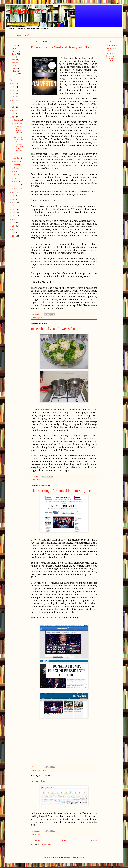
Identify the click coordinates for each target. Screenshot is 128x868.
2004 (14, 229)
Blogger (82, 857)
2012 (14, 203)
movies (14, 65)
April (16, 178)
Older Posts (93, 840)
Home (10, 35)
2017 (14, 114)
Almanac (39, 834)
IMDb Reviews (112, 46)
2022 (14, 97)
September (18, 161)
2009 (14, 213)
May (16, 175)
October (17, 158)
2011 (14, 206)
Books (28, 35)
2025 (14, 87)
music (14, 68)
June (16, 171)
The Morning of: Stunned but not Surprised (62, 491)
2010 (14, 209)
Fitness (14, 46)
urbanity (14, 74)
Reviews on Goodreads (110, 57)
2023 (14, 94)
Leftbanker (26, 11)
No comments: (36, 314)
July (16, 168)
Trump (44, 770)
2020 (14, 104)
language (39, 318)
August (17, 165)
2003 (14, 233)
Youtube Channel (112, 61)
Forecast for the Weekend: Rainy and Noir (61, 47)
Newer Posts (36, 840)
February (17, 185)
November (38, 781)
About (19, 35)
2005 (14, 226)
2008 (14, 216)
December (18, 120)
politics (39, 770)
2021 (14, 100)
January (17, 188)
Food (38, 480)
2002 (14, 236)
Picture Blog (111, 53)
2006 (14, 223)
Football (14, 51)
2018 (14, 110)
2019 (14, 107)
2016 (14, 117)
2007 (14, 219)
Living (14, 57)
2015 (14, 192)
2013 (14, 199)
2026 (14, 84)
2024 (14, 90)
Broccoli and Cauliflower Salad (53, 329)
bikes (13, 60)
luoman (68, 857)
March (16, 182)
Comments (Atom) (46, 844)
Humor (14, 54)
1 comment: (35, 476)
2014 (14, 196)
